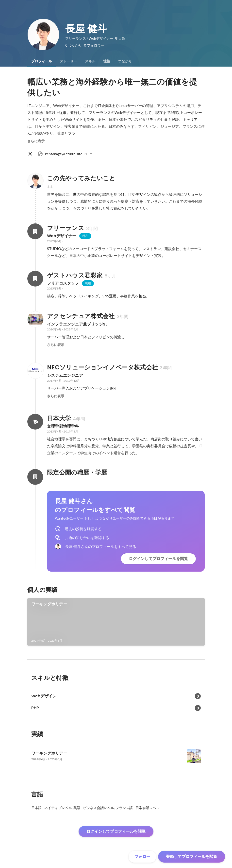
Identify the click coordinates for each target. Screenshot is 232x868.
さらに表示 (36, 141)
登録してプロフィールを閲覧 (192, 857)
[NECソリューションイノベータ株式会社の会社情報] (35, 371)
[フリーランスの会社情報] (35, 231)
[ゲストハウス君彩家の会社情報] (35, 279)
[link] (116, 622)
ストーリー (68, 61)
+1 (66, 154)
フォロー (142, 857)
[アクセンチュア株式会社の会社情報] (35, 319)
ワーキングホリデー (49, 604)
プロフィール (42, 61)
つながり (125, 61)
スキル (90, 61)
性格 (107, 61)
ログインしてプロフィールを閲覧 (158, 559)
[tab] (42, 61)
